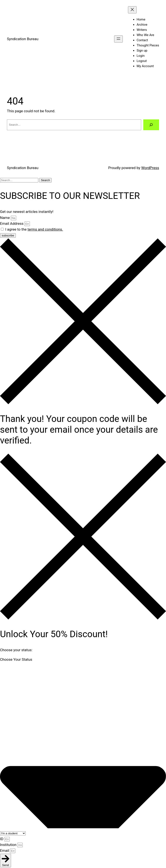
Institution (9, 845)
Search (45, 180)
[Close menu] (132, 10)
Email (5, 851)
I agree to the (34, 229)
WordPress (150, 168)
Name (5, 218)
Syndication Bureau (23, 39)
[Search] (151, 125)
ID (2, 839)
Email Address (12, 223)
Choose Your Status (16, 659)
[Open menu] (118, 39)
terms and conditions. (45, 229)
